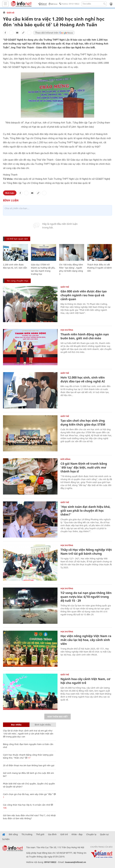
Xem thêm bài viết (57, 717)
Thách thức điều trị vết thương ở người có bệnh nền (100, 268)
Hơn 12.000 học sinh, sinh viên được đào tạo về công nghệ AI (83, 379)
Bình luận (10, 193)
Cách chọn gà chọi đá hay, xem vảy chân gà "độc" (28, 794)
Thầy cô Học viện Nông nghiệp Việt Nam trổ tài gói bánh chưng (86, 552)
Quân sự (104, 834)
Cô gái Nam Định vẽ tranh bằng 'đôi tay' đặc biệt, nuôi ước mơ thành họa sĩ (84, 467)
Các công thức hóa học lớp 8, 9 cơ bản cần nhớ (27, 805)
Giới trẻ (10, 13)
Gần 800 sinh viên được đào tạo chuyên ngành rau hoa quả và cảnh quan (84, 295)
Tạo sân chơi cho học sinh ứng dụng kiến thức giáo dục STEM (83, 423)
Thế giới (40, 834)
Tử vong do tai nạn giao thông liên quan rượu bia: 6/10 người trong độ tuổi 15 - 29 (86, 597)
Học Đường (67, 330)
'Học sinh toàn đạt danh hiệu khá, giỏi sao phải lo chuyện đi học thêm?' (86, 511)
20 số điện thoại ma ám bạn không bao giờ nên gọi (29, 765)
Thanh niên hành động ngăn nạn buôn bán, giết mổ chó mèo (85, 336)
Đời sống (65, 459)
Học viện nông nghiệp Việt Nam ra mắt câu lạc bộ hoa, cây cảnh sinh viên (86, 640)
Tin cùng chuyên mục (18, 281)
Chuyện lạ (91, 834)
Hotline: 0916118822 (69, 4)
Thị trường (27, 834)
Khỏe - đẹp (77, 834)
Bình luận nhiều (43, 725)
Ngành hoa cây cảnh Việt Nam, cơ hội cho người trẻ (85, 681)
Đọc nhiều (16, 725)
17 (28, 758)
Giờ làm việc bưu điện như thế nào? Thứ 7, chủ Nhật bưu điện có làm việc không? (29, 817)
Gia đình (52, 834)
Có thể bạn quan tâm (17, 239)
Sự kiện (6, 839)
